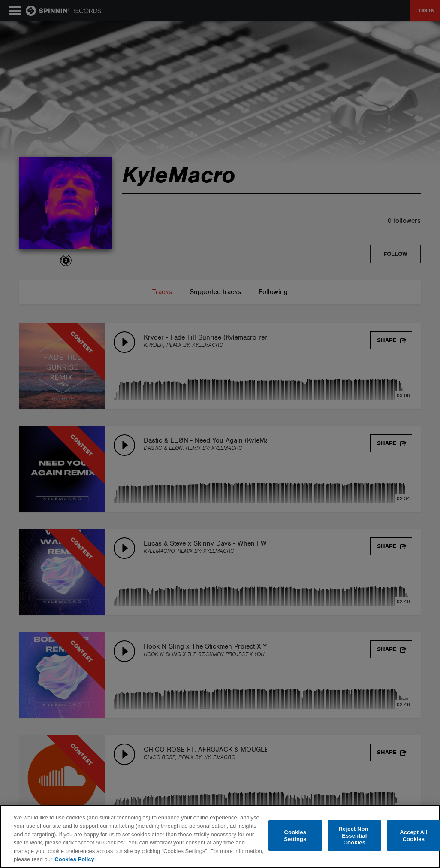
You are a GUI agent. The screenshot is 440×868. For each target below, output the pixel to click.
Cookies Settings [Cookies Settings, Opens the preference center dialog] (295, 836)
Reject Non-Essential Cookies (355, 836)
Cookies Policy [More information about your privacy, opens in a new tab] (74, 859)
